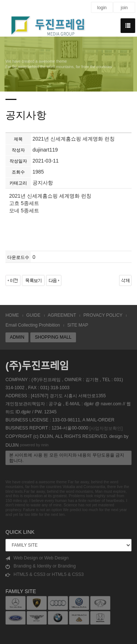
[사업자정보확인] (106, 428)
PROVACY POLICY (103, 315)
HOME (12, 315)
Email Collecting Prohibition (33, 325)
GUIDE (33, 315)
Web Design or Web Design (37, 558)
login (102, 8)
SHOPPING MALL (53, 337)
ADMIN (17, 337)
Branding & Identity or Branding (41, 566)
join (124, 8)
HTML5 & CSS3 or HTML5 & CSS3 (45, 575)
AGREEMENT (62, 315)
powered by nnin (34, 445)
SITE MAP (78, 325)
